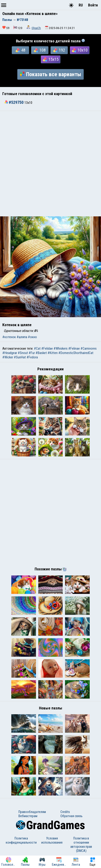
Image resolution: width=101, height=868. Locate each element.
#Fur (32, 353)
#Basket (41, 353)
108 (40, 50)
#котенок (9, 337)
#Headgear (10, 353)
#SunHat (20, 357)
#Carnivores (89, 348)
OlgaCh (36, 28)
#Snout (23, 353)
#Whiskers (61, 348)
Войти (93, 5)
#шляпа (22, 337)
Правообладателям (32, 812)
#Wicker (8, 357)
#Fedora (32, 357)
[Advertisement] (50, 164)
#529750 (14, 102)
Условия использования (52, 840)
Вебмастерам (28, 816)
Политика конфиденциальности (21, 840)
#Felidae (47, 348)
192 (59, 50)
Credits (65, 812)
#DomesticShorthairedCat (76, 353)
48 (20, 50)
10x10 (80, 50)
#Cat (37, 348)
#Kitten (53, 353)
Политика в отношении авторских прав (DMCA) (81, 845)
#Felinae (74, 348)
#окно (32, 337)
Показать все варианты (50, 74)
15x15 (51, 59)
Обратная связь (71, 816)
